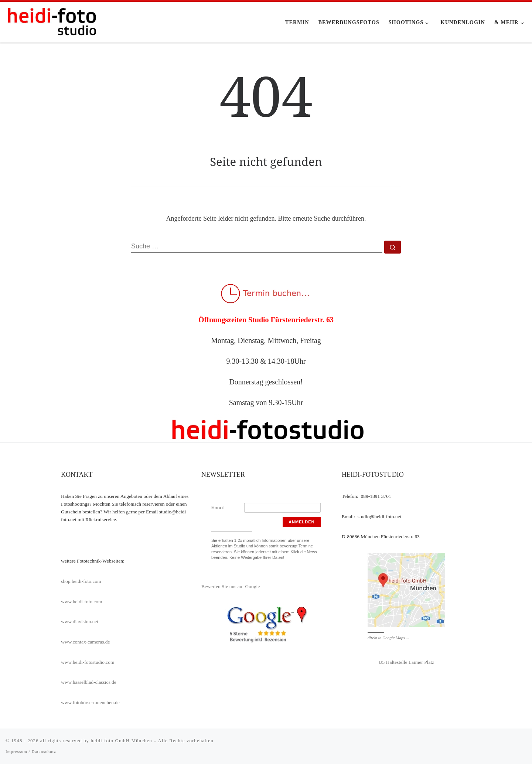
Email (218, 507)
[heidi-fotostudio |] (52, 21)
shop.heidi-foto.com (81, 581)
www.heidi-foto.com (82, 602)
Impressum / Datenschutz (31, 751)
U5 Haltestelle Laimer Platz (406, 662)
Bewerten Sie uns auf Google (231, 586)
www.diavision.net (80, 622)
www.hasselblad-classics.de (89, 682)
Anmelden (301, 522)
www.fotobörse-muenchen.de (90, 702)
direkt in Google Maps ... (388, 638)
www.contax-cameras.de (86, 642)
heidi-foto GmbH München (122, 741)
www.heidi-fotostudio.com (88, 662)
